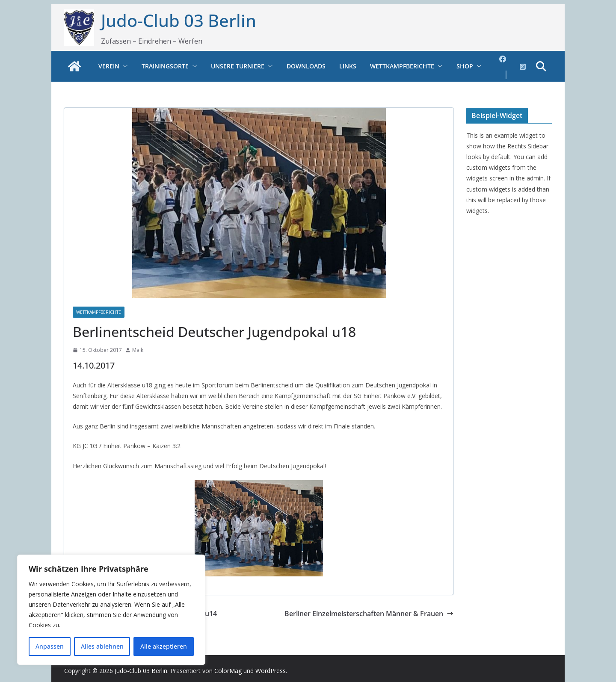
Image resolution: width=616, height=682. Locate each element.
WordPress (271, 671)
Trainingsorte (165, 66)
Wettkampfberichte (402, 66)
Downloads (306, 66)
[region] (111, 610)
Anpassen (50, 646)
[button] (124, 66)
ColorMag (228, 671)
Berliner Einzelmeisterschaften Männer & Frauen (369, 614)
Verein (109, 66)
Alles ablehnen (102, 646)
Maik (138, 350)
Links (348, 66)
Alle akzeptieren (164, 646)
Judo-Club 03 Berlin (179, 20)
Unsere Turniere (238, 66)
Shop (465, 66)
